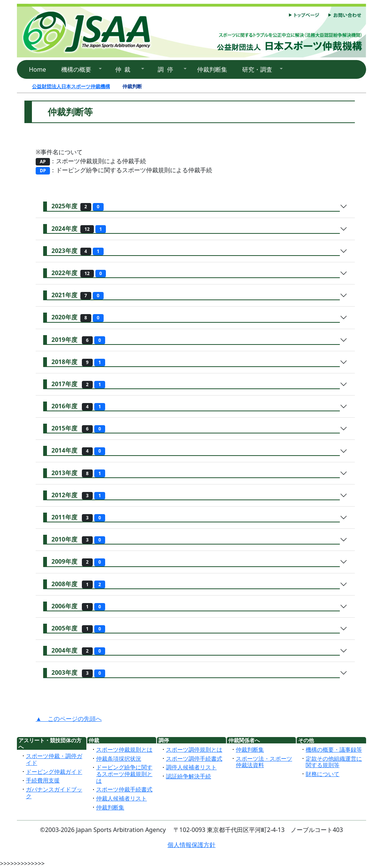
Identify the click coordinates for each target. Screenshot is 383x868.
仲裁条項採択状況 (119, 758)
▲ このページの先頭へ (69, 719)
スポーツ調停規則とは (194, 749)
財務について (323, 774)
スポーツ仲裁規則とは (124, 749)
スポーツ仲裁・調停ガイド (54, 759)
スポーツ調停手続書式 (194, 758)
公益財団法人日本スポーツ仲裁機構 (71, 86)
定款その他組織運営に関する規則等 (334, 762)
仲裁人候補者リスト (121, 798)
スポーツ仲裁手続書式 (124, 789)
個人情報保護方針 (191, 845)
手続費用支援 (43, 780)
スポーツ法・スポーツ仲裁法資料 (264, 762)
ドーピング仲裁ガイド (54, 772)
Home (38, 69)
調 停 (165, 69)
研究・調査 (257, 69)
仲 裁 (123, 69)
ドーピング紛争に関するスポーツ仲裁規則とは (124, 774)
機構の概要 (76, 69)
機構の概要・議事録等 (334, 749)
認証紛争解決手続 (188, 776)
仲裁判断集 (212, 69)
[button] (79, 69)
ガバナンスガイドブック (54, 793)
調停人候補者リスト (191, 767)
